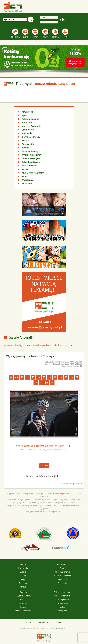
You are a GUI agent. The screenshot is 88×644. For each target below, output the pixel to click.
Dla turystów (28, 130)
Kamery (23, 576)
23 (41, 382)
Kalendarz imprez (30, 119)
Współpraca (27, 180)
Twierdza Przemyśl (31, 151)
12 (28, 377)
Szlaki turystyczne (31, 162)
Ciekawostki (28, 144)
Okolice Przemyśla (31, 158)
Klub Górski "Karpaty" (33, 173)
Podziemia (27, 133)
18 (60, 377)
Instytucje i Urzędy (31, 137)
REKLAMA (27, 184)
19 (66, 377)
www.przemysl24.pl (56, 494)
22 (36, 382)
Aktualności (27, 112)
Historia (25, 141)
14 (39, 377)
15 (44, 377)
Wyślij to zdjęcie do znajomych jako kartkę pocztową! (40, 446)
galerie (7, 345)
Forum (23, 564)
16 (50, 377)
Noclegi (25, 169)
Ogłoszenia (23, 568)
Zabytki (25, 148)
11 (22, 377)
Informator (27, 123)
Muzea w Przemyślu (31, 126)
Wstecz (44, 466)
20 (71, 377)
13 (33, 377)
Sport (24, 115)
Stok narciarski (29, 166)
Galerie (23, 572)
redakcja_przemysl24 (23, 345)
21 (77, 377)
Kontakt (25, 176)
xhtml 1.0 (60, 628)
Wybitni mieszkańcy (31, 155)
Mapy (23, 579)
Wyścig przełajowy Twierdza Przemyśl (53, 345)
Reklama (23, 583)
